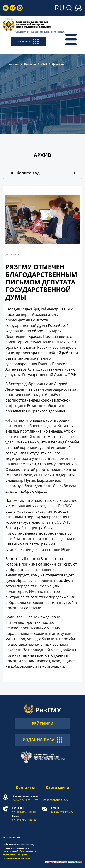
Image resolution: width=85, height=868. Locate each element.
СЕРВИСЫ (28, 42)
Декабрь (58, 64)
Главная (13, 64)
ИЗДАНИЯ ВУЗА (42, 740)
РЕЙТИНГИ (43, 724)
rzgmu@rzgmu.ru (62, 810)
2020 (44, 64)
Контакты (25, 787)
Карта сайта (57, 787)
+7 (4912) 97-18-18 (24, 810)
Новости (30, 64)
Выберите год (25, 173)
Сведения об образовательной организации (40, 32)
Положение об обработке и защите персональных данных (20, 855)
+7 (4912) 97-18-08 (24, 818)
